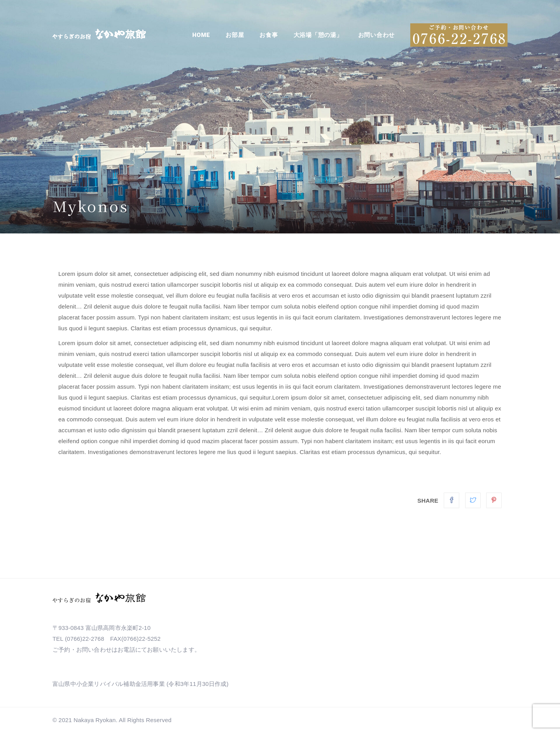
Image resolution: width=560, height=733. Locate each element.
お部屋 (235, 35)
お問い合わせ (377, 35)
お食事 (269, 35)
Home (201, 35)
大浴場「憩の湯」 (318, 35)
